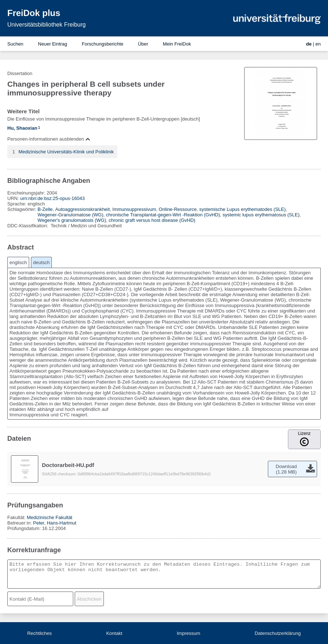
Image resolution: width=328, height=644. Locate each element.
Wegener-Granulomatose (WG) (70, 215)
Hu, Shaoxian (22, 128)
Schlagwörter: (22, 209)
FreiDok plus (34, 13)
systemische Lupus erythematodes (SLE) (243, 209)
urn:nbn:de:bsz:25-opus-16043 (52, 198)
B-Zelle (45, 209)
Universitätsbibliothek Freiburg (46, 25)
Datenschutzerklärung (278, 633)
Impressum (188, 633)
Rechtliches (40, 633)
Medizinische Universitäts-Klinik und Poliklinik (66, 152)
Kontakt (114, 633)
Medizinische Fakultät (49, 517)
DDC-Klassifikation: (28, 226)
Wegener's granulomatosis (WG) (72, 220)
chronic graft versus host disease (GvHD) (152, 220)
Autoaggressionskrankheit (83, 209)
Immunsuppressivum (134, 209)
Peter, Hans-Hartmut (55, 523)
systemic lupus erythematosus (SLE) (261, 215)
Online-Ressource (178, 209)
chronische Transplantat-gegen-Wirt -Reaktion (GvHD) (163, 215)
